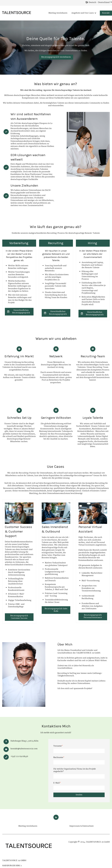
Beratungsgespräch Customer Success (19, 617)
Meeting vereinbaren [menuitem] (28, 826)
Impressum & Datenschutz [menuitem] (82, 826)
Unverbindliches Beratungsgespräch (19, 312)
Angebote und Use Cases (83, 13)
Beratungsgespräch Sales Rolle (56, 610)
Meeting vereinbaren (58, 13)
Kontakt (106, 13)
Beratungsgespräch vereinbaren (56, 57)
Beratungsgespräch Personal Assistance (93, 616)
